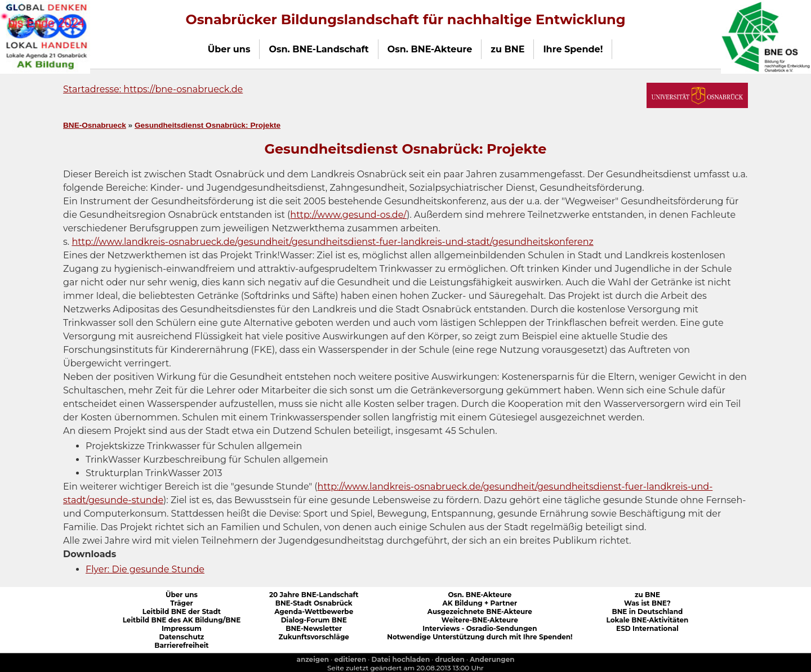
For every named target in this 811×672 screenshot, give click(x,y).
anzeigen (313, 659)
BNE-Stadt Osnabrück (314, 603)
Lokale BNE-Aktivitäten (648, 620)
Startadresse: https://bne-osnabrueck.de (153, 89)
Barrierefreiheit (181, 645)
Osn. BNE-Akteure (480, 595)
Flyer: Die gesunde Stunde (145, 569)
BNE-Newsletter (314, 628)
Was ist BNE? (647, 603)
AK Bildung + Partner (480, 603)
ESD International (647, 628)
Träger (182, 603)
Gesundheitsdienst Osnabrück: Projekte (208, 125)
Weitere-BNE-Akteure (480, 620)
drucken (450, 659)
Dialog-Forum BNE (314, 620)
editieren (350, 659)
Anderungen (492, 659)
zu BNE (647, 595)
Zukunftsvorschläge (314, 637)
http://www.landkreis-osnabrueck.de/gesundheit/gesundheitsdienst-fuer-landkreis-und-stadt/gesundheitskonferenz (332, 242)
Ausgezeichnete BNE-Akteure (480, 611)
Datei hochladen (401, 659)
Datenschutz (181, 637)
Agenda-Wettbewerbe (314, 611)
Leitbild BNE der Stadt (182, 611)
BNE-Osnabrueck (95, 125)
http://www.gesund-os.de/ (348, 215)
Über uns (182, 595)
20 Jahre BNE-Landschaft (314, 595)
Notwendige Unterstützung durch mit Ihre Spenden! (480, 637)
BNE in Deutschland (647, 611)
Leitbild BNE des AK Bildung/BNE (182, 620)
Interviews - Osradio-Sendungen (480, 628)
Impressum (182, 628)
